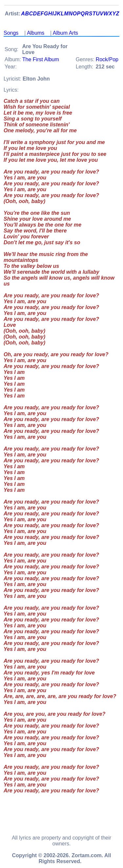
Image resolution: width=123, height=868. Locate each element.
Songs (11, 33)
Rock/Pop (107, 59)
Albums (36, 33)
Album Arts (65, 33)
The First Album (41, 59)
